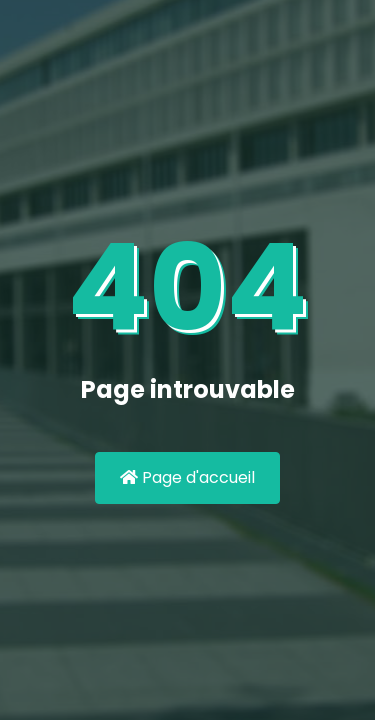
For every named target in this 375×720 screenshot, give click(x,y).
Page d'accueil (187, 477)
